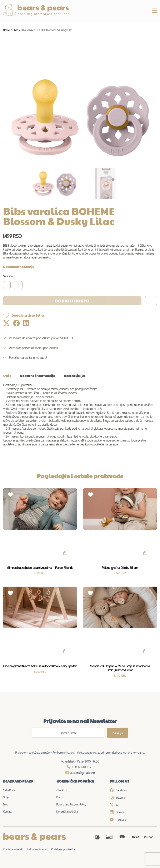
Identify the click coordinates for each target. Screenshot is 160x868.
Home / (8, 30)
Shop (6, 797)
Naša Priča (9, 790)
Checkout (62, 790)
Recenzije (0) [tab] (75, 376)
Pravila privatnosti (13, 849)
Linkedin (117, 812)
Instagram (118, 798)
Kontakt (7, 812)
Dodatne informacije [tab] (37, 376)
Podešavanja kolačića (63, 849)
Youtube (118, 820)
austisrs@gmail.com (80, 773)
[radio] (9, 285)
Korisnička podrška (67, 812)
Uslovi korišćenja (37, 849)
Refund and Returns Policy (71, 804)
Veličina (8, 276)
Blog (6, 804)
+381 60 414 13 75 (80, 767)
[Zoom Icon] (80, 118)
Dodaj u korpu (72, 301)
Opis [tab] (7, 376)
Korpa (60, 797)
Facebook (118, 790)
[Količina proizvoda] (151, 301)
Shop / (17, 30)
